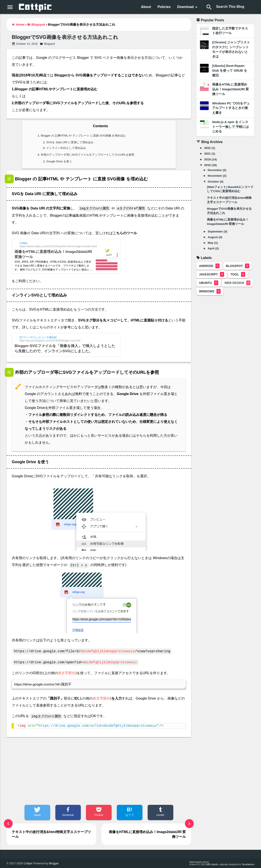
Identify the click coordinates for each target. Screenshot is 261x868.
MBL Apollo (212, 865)
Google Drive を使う (59, 161)
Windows (210, 291)
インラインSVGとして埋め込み (66, 148)
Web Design (237, 283)
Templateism (248, 865)
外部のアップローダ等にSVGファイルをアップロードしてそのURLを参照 (88, 155)
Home (20, 25)
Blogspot (38, 25)
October (213, 182)
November (215, 176)
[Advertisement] (99, 771)
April (211, 248)
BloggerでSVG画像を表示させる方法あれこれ (65, 37)
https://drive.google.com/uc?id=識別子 (99, 684)
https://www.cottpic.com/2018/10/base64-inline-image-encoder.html (58, 246)
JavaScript (211, 274)
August (213, 237)
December (215, 170)
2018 (207, 165)
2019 (207, 159)
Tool (238, 274)
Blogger (54, 863)
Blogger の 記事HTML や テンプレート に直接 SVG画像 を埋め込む (83, 136)
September (215, 231)
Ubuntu (208, 283)
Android (209, 266)
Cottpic (24, 243)
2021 (207, 154)
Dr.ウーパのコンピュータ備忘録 (38, 337)
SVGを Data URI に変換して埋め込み (70, 142)
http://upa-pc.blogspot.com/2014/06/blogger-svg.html (50, 341)
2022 (207, 148)
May (211, 243)
